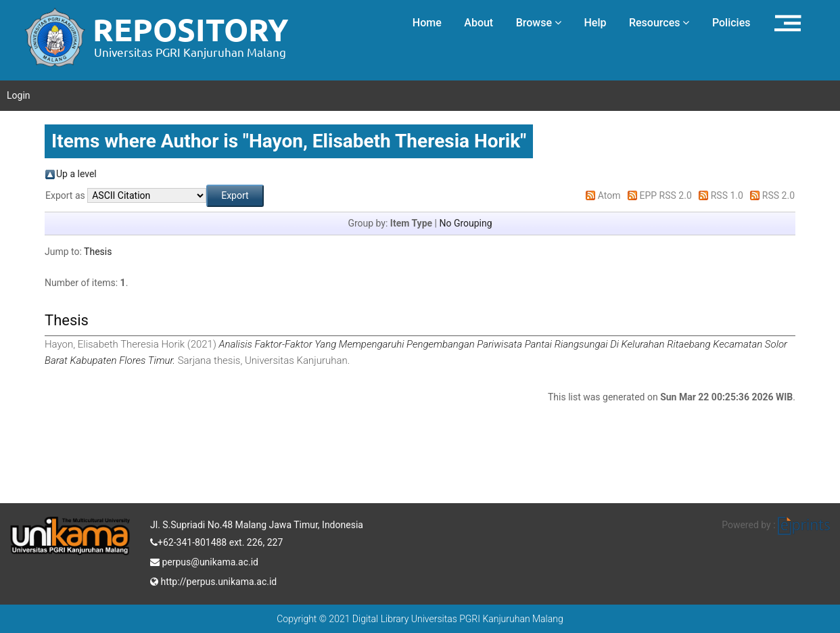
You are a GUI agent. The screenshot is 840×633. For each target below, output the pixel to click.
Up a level (76, 174)
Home (427, 23)
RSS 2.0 (778, 195)
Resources (659, 23)
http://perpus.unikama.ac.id (213, 580)
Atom (609, 195)
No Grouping (465, 223)
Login (19, 95)
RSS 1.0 (727, 195)
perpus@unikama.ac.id (204, 561)
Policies (731, 23)
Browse (539, 23)
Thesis (98, 252)
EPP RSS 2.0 (666, 195)
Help (595, 23)
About (479, 23)
